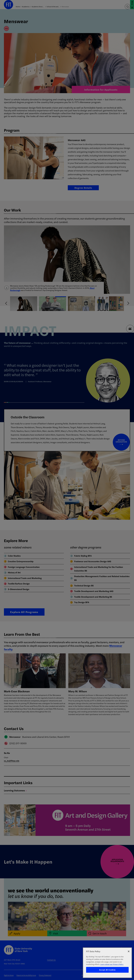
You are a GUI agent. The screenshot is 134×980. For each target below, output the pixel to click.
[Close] (129, 951)
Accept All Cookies (107, 970)
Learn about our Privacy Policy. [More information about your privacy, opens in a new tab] (112, 964)
